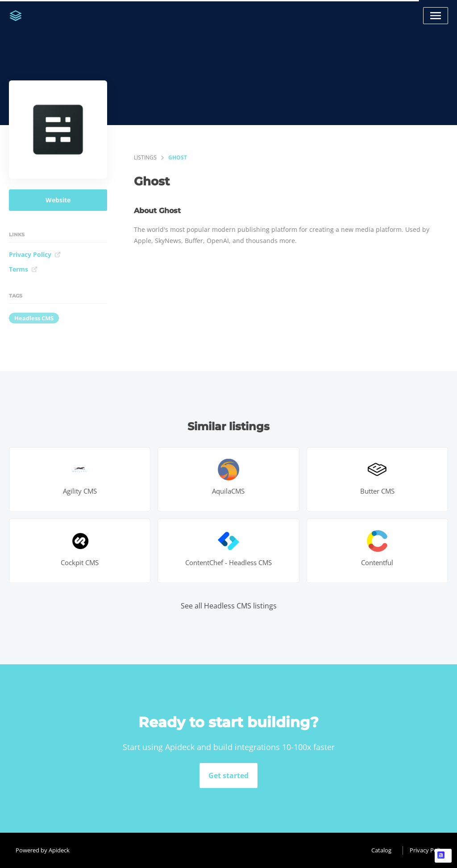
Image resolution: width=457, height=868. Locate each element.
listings (145, 157)
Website (58, 200)
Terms (23, 269)
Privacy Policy (35, 254)
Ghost (178, 157)
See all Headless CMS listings (229, 606)
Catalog (381, 850)
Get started (228, 776)
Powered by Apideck (43, 850)
